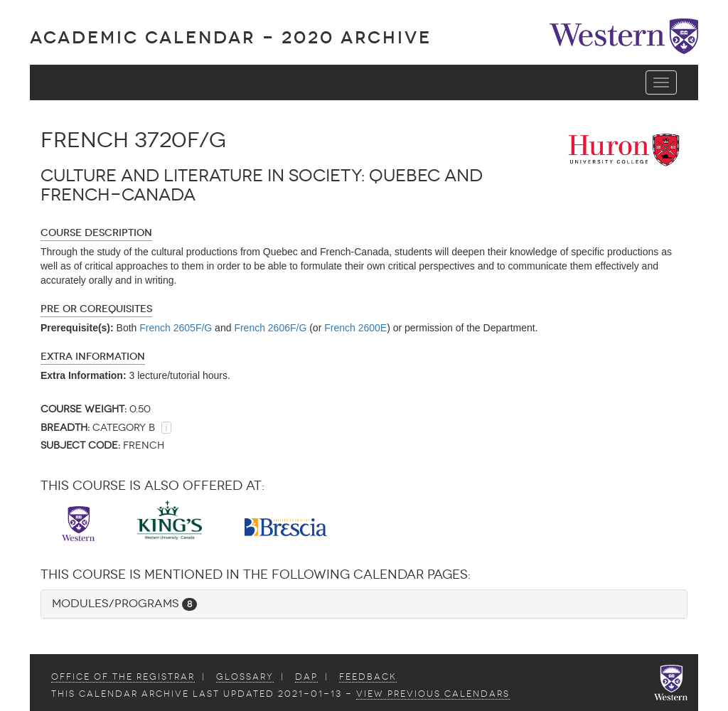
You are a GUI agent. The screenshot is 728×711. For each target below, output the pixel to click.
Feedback (368, 677)
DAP (306, 677)
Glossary (245, 677)
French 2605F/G (176, 328)
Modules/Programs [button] (124, 603)
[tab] (364, 604)
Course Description (96, 233)
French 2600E (355, 328)
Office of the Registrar (123, 677)
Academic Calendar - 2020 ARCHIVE (231, 37)
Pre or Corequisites (96, 309)
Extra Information (93, 357)
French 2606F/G (270, 328)
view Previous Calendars (433, 694)
